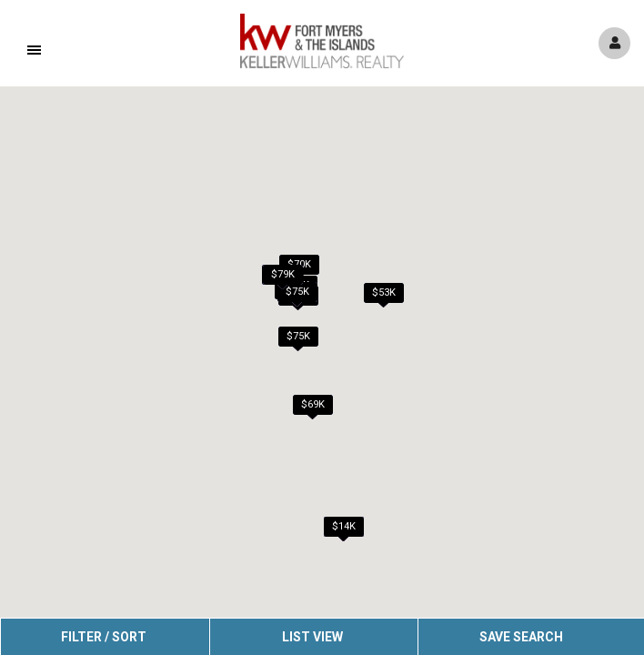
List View (312, 637)
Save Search (521, 637)
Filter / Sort (104, 637)
